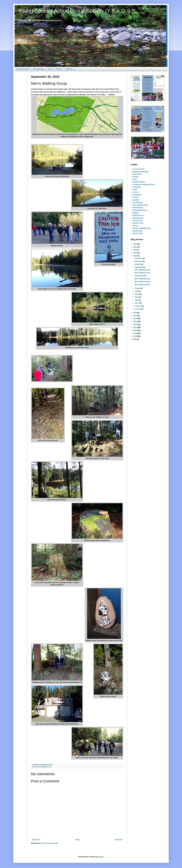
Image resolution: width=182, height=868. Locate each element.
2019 (135, 256)
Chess (135, 179)
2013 (135, 327)
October (138, 264)
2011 (135, 333)
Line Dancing (38, 69)
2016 (135, 319)
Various (135, 226)
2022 (135, 247)
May (137, 297)
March (137, 303)
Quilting (69, 69)
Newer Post (36, 840)
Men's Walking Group (44, 767)
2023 (135, 244)
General (136, 197)
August (138, 288)
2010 (135, 336)
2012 (135, 330)
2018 (135, 313)
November (139, 261)
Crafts (135, 190)
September (139, 267)
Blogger (101, 857)
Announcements (139, 169)
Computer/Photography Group (144, 185)
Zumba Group (138, 233)
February (138, 306)
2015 (135, 321)
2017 (135, 316)
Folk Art (59, 69)
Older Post (119, 840)
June (137, 294)
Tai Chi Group (138, 221)
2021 (135, 250)
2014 (135, 325)
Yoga (50, 69)
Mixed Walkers (138, 208)
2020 (135, 253)
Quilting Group (138, 215)
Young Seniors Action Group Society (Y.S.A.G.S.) (76, 11)
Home (77, 840)
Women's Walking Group (142, 228)
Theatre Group (138, 223)
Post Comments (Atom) (49, 843)
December (139, 258)
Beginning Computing (141, 172)
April (137, 300)
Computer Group (139, 182)
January (138, 309)
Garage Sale (137, 195)
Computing (137, 187)
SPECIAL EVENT (141, 276)
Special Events (23, 69)
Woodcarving (138, 231)
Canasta (136, 177)
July (137, 291)
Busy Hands (137, 174)
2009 (135, 339)
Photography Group (140, 210)
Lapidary (136, 200)
